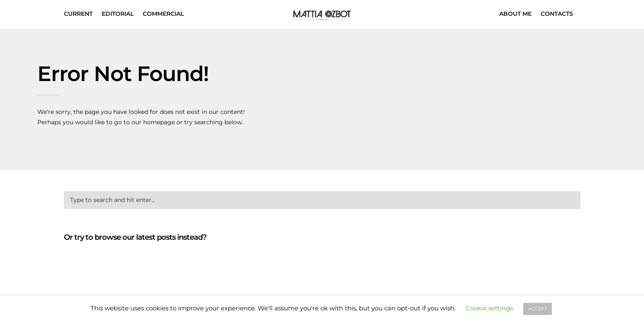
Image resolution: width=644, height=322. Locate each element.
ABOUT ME (515, 14)
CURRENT (78, 14)
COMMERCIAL (163, 14)
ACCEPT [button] (538, 309)
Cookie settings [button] (489, 308)
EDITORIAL (118, 14)
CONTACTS (557, 14)
